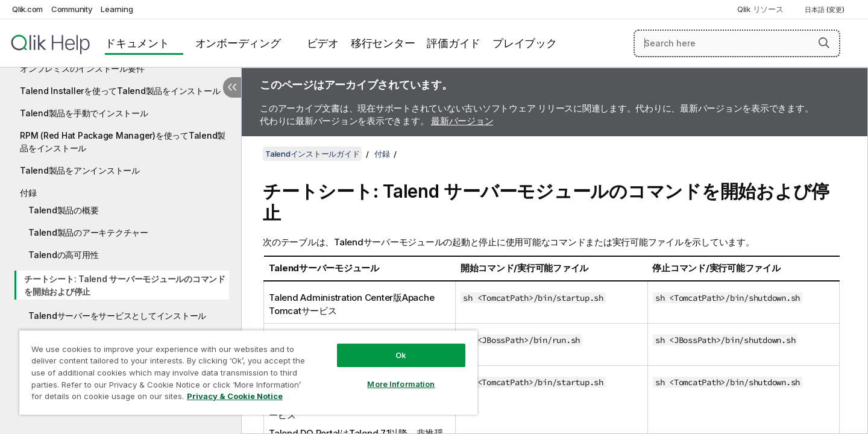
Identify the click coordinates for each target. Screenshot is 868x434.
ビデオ (323, 43)
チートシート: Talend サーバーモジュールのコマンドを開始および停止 (125, 285)
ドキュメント (137, 43)
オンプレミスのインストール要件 (82, 68)
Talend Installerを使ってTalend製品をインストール (120, 91)
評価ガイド (454, 43)
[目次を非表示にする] (232, 87)
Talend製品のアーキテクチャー (88, 232)
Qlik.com (27, 9)
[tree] (121, 220)
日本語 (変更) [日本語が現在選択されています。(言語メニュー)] (826, 10)
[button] (824, 43)
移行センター (383, 43)
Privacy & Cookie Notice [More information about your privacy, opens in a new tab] (235, 396)
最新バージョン (462, 121)
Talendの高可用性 (63, 255)
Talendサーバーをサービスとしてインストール (117, 316)
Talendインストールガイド (312, 154)
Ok (401, 355)
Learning (117, 9)
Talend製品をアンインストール (80, 170)
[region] (248, 372)
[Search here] (737, 43)
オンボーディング (238, 43)
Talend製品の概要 (63, 210)
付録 (28, 193)
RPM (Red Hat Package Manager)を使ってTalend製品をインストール (123, 142)
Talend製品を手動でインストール (84, 113)
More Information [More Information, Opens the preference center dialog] (401, 384)
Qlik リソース (760, 9)
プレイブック (525, 43)
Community (72, 9)
